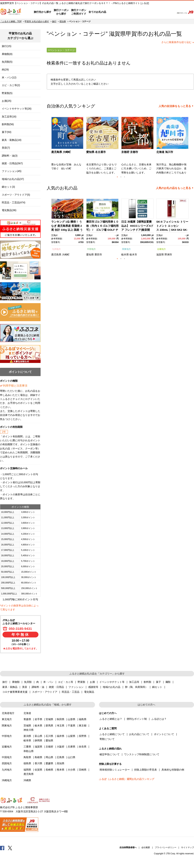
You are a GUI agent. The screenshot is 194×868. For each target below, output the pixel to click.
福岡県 (27, 770)
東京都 (83, 726)
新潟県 (27, 736)
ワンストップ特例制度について (142, 754)
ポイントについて (164, 734)
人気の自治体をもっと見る (175, 106)
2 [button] (121, 177)
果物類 (16, 682)
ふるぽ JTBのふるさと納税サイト (11, 12)
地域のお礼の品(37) (13, 179)
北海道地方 (8, 713)
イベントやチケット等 (112, 682)
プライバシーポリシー (166, 847)
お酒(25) (7, 101)
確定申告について (110, 754)
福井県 (61, 736)
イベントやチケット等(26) (17, 109)
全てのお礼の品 (97, 12)
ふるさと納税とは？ (111, 719)
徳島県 (27, 763)
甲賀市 (134, 34)
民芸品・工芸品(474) (14, 202)
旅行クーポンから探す (61, 12)
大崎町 (66, 255)
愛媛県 (49, 763)
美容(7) (6, 148)
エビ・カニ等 (66, 682)
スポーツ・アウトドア (45, 692)
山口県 (71, 757)
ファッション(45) (12, 171)
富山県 (38, 736)
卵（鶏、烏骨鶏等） (136, 687)
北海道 (27, 713)
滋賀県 (160, 255)
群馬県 (49, 726)
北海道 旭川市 (165, 152)
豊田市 (98, 255)
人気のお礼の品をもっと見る (173, 188)
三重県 (27, 747)
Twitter (10, 848)
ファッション (76, 687)
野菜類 (81, 682)
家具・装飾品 (10, 687)
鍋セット (157, 687)
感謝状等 (93, 687)
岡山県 (49, 757)
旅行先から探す (43, 12)
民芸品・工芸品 (71, 692)
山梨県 (71, 736)
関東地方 (126, 249)
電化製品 (89, 692)
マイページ (149, 12)
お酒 (92, 682)
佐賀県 (38, 770)
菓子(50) (7, 132)
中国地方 (7, 757)
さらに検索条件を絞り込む (176, 42)
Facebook (2, 848)
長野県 (83, 736)
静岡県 (38, 740)
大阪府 (61, 747)
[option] (68, 147)
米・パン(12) (9, 77)
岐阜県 (27, 740)
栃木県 (125, 255)
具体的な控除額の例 (173, 770)
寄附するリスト (160, 12)
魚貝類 (28, 682)
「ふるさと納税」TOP (11, 21)
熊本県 (61, 770)
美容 (25, 687)
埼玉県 (61, 726)
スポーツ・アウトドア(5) (16, 195)
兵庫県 (71, 747)
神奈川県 (29, 730)
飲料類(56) (8, 124)
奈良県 (83, 747)
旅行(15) (7, 46)
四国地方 (7, 763)
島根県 (38, 757)
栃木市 (133, 255)
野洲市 (168, 255)
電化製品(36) (9, 210)
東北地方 (7, 719)
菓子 (158, 682)
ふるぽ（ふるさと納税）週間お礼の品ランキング (127, 779)
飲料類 (147, 682)
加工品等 (134, 682)
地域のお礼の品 (112, 687)
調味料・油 (38, 687)
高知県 (61, 763)
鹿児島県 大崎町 (61, 152)
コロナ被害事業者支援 (15, 692)
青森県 (27, 719)
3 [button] (124, 177)
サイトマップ (188, 847)
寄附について (107, 739)
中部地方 (91, 249)
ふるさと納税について (112, 734)
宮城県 (49, 719)
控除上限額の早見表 (145, 770)
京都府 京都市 (130, 152)
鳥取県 (27, 757)
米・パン (48, 682)
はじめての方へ (116, 12)
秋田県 (61, 719)
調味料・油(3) (10, 156)
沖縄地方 (7, 780)
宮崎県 (83, 770)
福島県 (83, 719)
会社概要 (146, 847)
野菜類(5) (7, 93)
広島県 (61, 757)
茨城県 (27, 726)
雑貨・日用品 (56, 687)
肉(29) (5, 70)
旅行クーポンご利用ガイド (79, 12)
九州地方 (56, 249)
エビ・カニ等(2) (11, 85)
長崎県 (49, 770)
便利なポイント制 (137, 719)
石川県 (49, 736)
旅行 (54, 21)
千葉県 (71, 726)
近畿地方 (161, 249)
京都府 (49, 747)
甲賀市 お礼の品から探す (37, 21)
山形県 (71, 719)
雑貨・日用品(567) (12, 163)
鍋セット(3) (8, 187)
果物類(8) (7, 54)
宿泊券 (63, 21)
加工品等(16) (9, 117)
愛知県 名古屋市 (96, 152)
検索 (170, 12)
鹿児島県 (56, 255)
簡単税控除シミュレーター (115, 770)
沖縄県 (27, 780)
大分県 (71, 770)
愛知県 (90, 255)
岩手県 (38, 719)
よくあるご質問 (135, 12)
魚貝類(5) (7, 62)
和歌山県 (29, 751)
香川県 (38, 763)
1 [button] (117, 177)
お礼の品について (139, 734)
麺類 (168, 682)
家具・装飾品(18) (12, 140)
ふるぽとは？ (159, 719)
